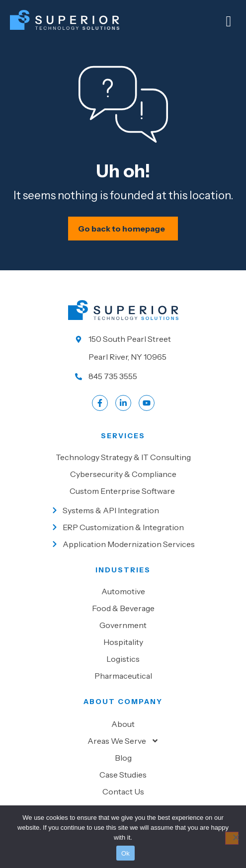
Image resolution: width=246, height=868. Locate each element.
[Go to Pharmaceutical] (123, 676)
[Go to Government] (123, 625)
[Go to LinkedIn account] (123, 403)
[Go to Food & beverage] (123, 608)
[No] (232, 838)
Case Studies (123, 775)
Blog (123, 758)
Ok (125, 853)
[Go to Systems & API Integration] (123, 510)
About (123, 724)
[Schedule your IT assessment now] (123, 229)
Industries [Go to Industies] (123, 570)
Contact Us (123, 791)
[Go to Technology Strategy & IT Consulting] (123, 457)
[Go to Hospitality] (123, 642)
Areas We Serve (123, 741)
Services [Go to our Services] (123, 436)
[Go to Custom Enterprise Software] (123, 491)
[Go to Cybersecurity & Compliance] (123, 474)
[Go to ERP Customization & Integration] (123, 527)
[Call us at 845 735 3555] (123, 376)
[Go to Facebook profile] (100, 403)
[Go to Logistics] (123, 659)
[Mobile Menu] (229, 21)
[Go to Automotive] (123, 591)
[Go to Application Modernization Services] (123, 544)
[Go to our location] (123, 348)
